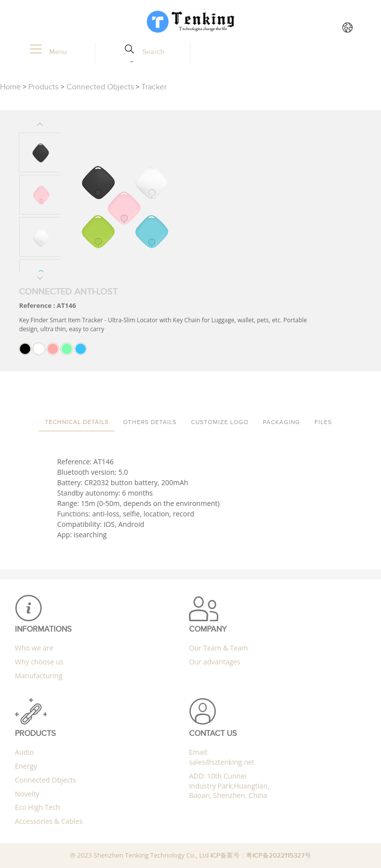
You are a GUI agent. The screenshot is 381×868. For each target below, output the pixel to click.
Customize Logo (220, 422)
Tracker (154, 87)
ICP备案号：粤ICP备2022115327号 (261, 856)
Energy (26, 766)
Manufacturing (39, 676)
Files (323, 422)
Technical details (77, 422)
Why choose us (39, 662)
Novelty (27, 794)
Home (10, 87)
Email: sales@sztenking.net (222, 757)
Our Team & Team (219, 648)
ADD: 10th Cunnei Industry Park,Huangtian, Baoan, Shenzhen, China (229, 786)
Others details (150, 422)
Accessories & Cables (49, 821)
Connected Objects (100, 87)
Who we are (34, 648)
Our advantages (215, 662)
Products (43, 87)
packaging (282, 422)
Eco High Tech (37, 807)
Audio (24, 752)
